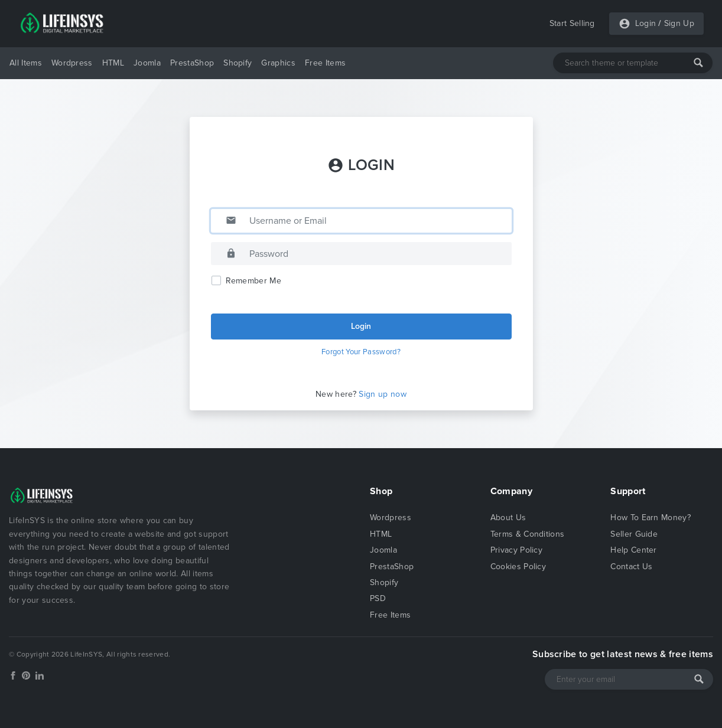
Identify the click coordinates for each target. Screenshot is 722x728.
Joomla (147, 63)
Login (646, 23)
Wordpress (72, 63)
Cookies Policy (518, 567)
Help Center (634, 550)
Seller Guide (634, 534)
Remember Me (254, 281)
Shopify (238, 63)
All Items (26, 63)
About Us (508, 518)
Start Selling (572, 23)
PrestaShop (192, 63)
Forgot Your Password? (361, 352)
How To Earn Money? (651, 518)
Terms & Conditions (528, 534)
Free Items (325, 63)
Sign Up (679, 23)
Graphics (278, 63)
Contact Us (631, 567)
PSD (378, 598)
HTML (113, 63)
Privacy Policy (516, 550)
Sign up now (383, 394)
